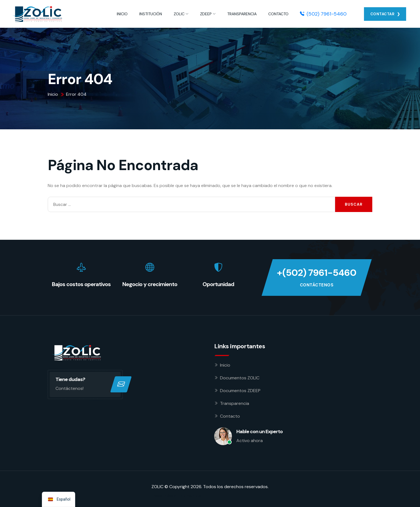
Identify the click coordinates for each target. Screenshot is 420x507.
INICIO (122, 14)
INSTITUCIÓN (151, 14)
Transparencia (235, 403)
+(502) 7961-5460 (317, 273)
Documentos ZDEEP (240, 391)
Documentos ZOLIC (240, 378)
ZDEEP (206, 14)
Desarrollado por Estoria (176, 495)
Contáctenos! (69, 388)
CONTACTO (278, 14)
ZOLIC (179, 14)
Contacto (230, 416)
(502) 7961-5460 (323, 14)
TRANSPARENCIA (242, 14)
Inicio (225, 365)
